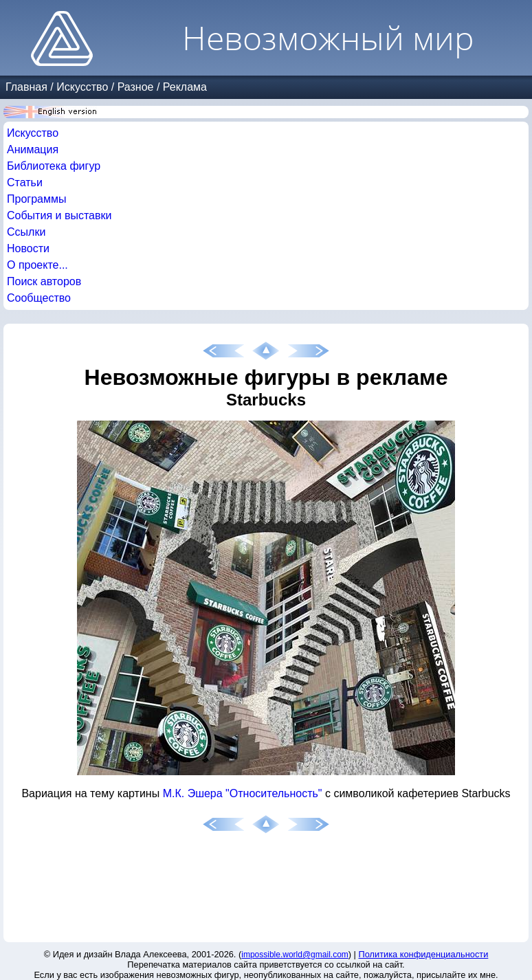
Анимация (33, 149)
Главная (26, 87)
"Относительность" (274, 793)
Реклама (185, 87)
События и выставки (59, 215)
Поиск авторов (44, 281)
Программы (36, 199)
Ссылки (26, 232)
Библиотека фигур (54, 166)
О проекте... (37, 265)
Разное (136, 87)
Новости (28, 248)
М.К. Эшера (193, 793)
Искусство (82, 87)
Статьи (25, 182)
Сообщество (39, 298)
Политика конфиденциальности (424, 954)
